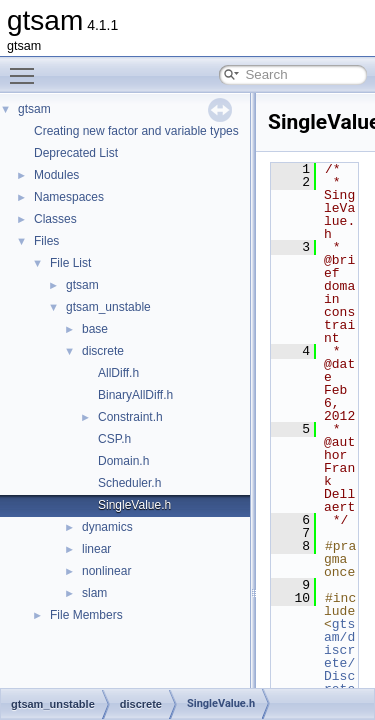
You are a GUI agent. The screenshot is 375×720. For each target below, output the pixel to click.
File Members (86, 615)
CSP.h (114, 439)
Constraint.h (130, 417)
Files (46, 241)
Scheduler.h (129, 483)
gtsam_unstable (108, 307)
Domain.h (123, 461)
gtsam (34, 109)
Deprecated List (76, 153)
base (95, 329)
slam (94, 593)
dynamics (107, 527)
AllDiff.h (118, 373)
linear (96, 549)
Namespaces (69, 197)
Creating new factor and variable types (136, 131)
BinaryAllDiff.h (135, 395)
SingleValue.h (134, 505)
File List (70, 263)
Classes (55, 219)
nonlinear (106, 571)
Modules (56, 175)
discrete (103, 351)
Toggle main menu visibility (27, 67)
